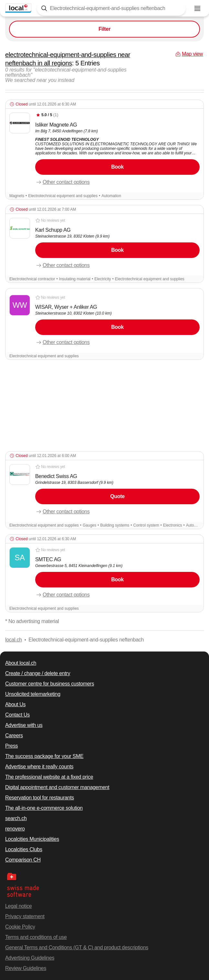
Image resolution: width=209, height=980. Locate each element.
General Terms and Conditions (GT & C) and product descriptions (77, 947)
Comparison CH (23, 860)
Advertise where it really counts (39, 767)
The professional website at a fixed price (49, 777)
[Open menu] (197, 8)
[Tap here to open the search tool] (111, 8)
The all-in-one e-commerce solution (44, 808)
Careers (14, 735)
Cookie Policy (20, 927)
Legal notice (18, 906)
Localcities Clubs (24, 849)
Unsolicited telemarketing (33, 694)
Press (11, 746)
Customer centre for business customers (50, 684)
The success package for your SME (44, 756)
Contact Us (17, 715)
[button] (104, 150)
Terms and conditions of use (36, 937)
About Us (15, 704)
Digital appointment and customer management (57, 787)
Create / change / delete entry (38, 673)
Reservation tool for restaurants (40, 798)
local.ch (14, 640)
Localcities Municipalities (32, 839)
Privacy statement (25, 916)
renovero (15, 829)
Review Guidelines (26, 968)
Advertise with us (24, 725)
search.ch (16, 818)
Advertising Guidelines (30, 958)
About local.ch (21, 663)
